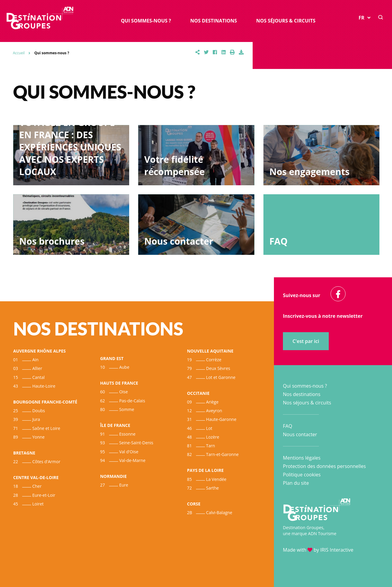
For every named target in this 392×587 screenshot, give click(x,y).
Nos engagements (310, 172)
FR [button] (365, 18)
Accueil (19, 53)
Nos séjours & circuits (286, 21)
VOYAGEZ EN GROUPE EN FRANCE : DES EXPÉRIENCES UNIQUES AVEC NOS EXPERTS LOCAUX (70, 147)
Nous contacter (179, 241)
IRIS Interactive (337, 550)
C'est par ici (306, 341)
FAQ (279, 241)
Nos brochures (52, 241)
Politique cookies (302, 475)
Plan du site (296, 483)
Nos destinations (214, 21)
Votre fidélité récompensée (174, 165)
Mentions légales (302, 458)
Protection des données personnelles (324, 466)
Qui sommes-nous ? (146, 21)
